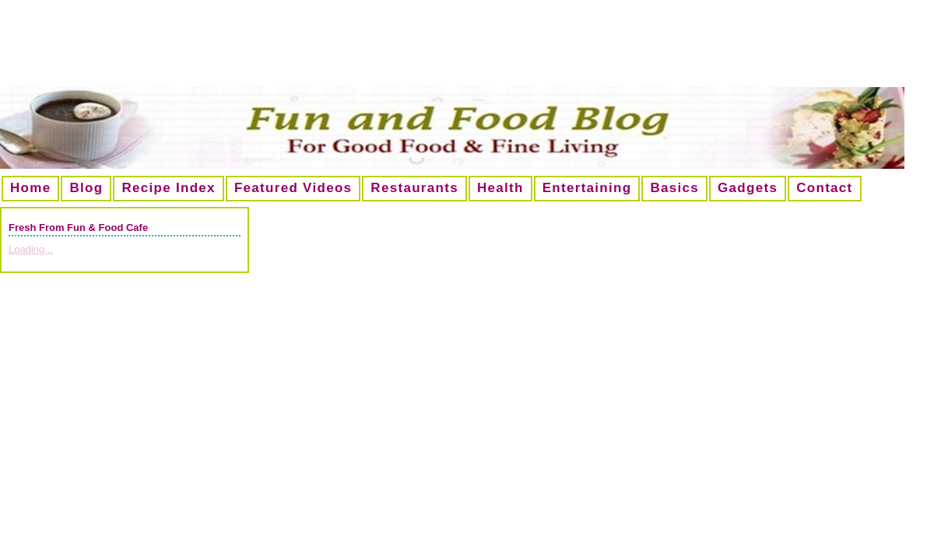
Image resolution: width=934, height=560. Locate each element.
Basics (674, 188)
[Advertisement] (467, 50)
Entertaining (587, 188)
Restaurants (414, 188)
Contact (824, 188)
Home (30, 188)
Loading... (31, 249)
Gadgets (748, 188)
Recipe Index (168, 188)
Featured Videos (293, 188)
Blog (86, 188)
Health (500, 188)
